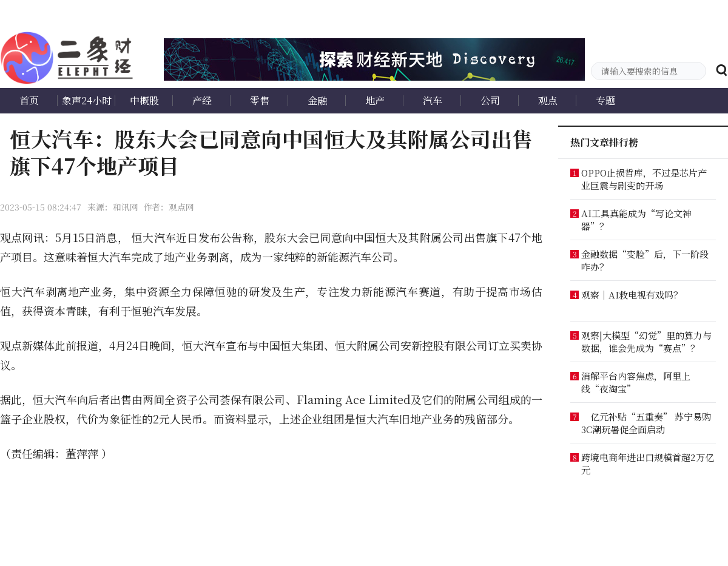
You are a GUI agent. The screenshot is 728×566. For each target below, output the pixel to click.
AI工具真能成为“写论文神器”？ (636, 220)
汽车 (433, 100)
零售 (260, 100)
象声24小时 (87, 100)
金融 (317, 100)
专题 (605, 100)
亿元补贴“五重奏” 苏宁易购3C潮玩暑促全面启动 (646, 423)
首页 (29, 100)
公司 (490, 100)
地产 (375, 100)
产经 (202, 100)
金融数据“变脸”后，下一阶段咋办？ (645, 260)
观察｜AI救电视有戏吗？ (632, 295)
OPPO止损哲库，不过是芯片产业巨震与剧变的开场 (644, 179)
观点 (548, 100)
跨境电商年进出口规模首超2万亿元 (648, 463)
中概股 (144, 100)
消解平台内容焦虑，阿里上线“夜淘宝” (636, 382)
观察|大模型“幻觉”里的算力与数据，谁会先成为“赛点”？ (646, 342)
